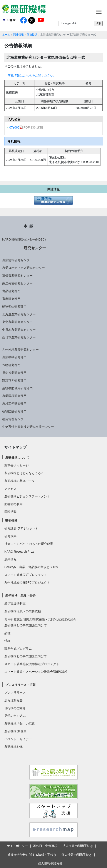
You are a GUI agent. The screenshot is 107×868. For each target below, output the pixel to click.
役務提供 (32, 35)
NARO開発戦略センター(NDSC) (24, 239)
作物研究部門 (11, 365)
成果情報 (10, 559)
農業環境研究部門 (14, 396)
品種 (7, 633)
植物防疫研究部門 (14, 411)
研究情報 (11, 521)
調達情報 (18, 35)
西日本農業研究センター (19, 337)
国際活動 (10, 512)
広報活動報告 (13, 700)
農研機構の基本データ (20, 481)
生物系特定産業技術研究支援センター (28, 427)
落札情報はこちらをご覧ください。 (32, 75)
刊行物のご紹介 (15, 708)
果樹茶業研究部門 (14, 373)
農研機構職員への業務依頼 (23, 611)
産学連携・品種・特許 (20, 596)
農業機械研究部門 (14, 357)
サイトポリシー (17, 846)
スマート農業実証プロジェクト (26, 575)
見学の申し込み (15, 716)
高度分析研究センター (17, 283)
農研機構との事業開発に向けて (26, 625)
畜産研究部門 (11, 299)
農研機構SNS (13, 747)
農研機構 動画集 (15, 731)
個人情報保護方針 (50, 863)
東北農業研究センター (17, 322)
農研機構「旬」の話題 (20, 724)
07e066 (16, 127)
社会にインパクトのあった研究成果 (29, 544)
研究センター (35, 248)
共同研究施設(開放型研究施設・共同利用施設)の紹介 (40, 619)
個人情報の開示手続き (77, 855)
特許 (7, 641)
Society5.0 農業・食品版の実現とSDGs (31, 567)
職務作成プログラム (18, 649)
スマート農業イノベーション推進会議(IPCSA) (36, 672)
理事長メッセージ (17, 465)
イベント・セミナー (18, 739)
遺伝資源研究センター (17, 276)
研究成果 (10, 536)
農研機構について (17, 458)
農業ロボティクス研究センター (23, 268)
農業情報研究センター (17, 260)
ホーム (6, 35)
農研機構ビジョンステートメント (27, 496)
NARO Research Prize (19, 552)
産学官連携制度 (15, 603)
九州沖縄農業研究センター (20, 350)
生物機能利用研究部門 (17, 388)
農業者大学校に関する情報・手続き (32, 855)
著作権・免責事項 (45, 846)
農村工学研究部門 (14, 404)
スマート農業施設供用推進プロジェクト (32, 664)
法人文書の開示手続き (78, 846)
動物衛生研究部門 (14, 306)
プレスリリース (15, 692)
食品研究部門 (11, 291)
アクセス (10, 489)
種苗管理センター (14, 419)
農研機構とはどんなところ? (23, 473)
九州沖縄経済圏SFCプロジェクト (27, 582)
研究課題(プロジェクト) (21, 528)
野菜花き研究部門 (14, 380)
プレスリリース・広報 (20, 685)
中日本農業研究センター (19, 330)
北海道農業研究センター (19, 314)
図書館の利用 (13, 504)
